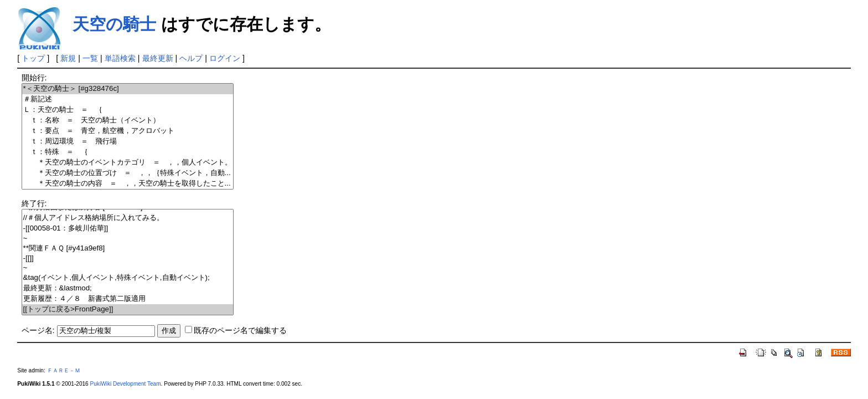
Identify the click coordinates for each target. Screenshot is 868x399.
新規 (68, 58)
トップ (33, 58)
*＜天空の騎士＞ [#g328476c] (128, 89)
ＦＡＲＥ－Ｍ (64, 370)
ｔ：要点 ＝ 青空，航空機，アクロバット (128, 131)
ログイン (225, 58)
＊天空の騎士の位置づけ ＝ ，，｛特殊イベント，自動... (128, 173)
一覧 (90, 58)
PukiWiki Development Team (126, 384)
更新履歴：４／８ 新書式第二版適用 (128, 299)
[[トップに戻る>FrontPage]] (128, 310)
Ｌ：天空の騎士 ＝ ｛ (128, 110)
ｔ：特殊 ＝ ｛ (128, 152)
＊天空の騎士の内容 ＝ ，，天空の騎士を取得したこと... (128, 184)
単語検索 (120, 58)
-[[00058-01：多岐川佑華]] (128, 229)
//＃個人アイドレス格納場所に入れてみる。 (128, 218)
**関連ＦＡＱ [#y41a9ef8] (128, 249)
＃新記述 (128, 99)
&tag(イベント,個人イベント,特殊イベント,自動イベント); (128, 278)
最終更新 (158, 58)
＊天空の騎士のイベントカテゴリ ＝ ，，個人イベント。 (128, 163)
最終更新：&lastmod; (128, 288)
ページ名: (38, 330)
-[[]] (128, 259)
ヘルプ (191, 58)
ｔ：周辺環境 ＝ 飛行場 (128, 142)
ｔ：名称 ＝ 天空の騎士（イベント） (128, 121)
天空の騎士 (114, 24)
